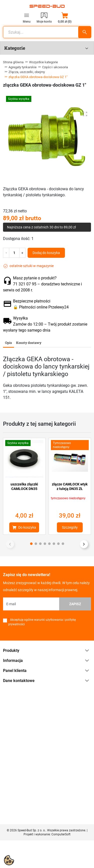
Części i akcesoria (55, 67)
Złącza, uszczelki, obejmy (27, 72)
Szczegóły (70, 527)
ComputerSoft (61, 834)
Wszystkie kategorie (43, 62)
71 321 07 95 (25, 284)
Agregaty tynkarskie (23, 67)
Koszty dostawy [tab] (29, 343)
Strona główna (13, 62)
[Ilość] (14, 253)
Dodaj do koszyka (46, 253)
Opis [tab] (9, 343)
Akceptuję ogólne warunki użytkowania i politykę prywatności (42, 622)
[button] (65, 18)
